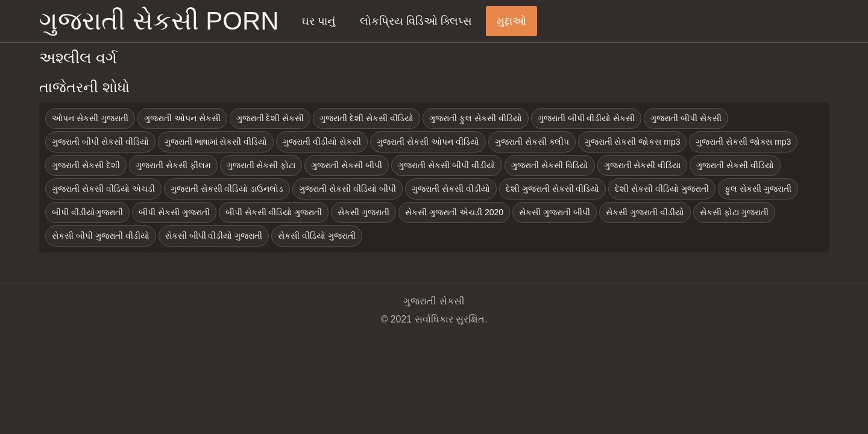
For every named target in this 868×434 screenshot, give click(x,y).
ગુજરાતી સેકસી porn (159, 21)
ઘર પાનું (319, 21)
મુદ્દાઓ (511, 21)
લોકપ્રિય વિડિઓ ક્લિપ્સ (416, 21)
